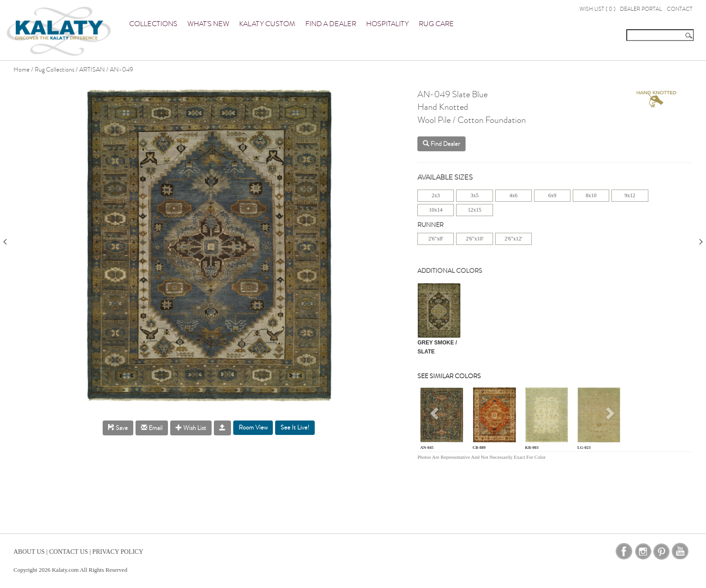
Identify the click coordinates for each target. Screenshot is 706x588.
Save (118, 428)
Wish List (191, 428)
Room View (253, 427)
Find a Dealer (331, 24)
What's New (208, 24)
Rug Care (436, 24)
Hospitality (387, 24)
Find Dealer (441, 144)
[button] (436, 417)
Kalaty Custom (267, 24)
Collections (153, 24)
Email (152, 428)
